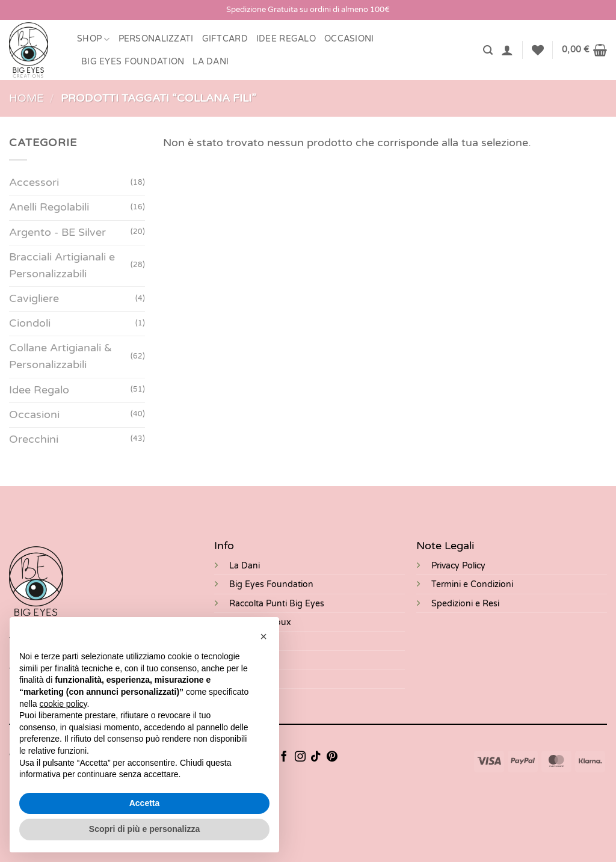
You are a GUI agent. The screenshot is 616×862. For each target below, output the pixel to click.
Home (26, 98)
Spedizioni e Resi (465, 604)
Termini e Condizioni (472, 584)
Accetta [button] (145, 803)
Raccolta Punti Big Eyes (277, 604)
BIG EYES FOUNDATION (133, 62)
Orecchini (34, 439)
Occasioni (349, 39)
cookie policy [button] (63, 704)
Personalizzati (156, 39)
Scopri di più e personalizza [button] (144, 829)
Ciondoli (30, 323)
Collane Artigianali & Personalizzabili (60, 357)
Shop (94, 39)
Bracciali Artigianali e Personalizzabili (62, 266)
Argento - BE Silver (57, 232)
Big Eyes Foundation (271, 584)
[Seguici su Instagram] (300, 757)
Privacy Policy (458, 566)
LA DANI (211, 62)
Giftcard (225, 39)
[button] (488, 50)
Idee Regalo (286, 39)
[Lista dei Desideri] (538, 50)
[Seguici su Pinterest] (332, 757)
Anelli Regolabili (49, 208)
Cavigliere (34, 299)
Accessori (34, 183)
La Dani (245, 566)
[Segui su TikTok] (316, 757)
